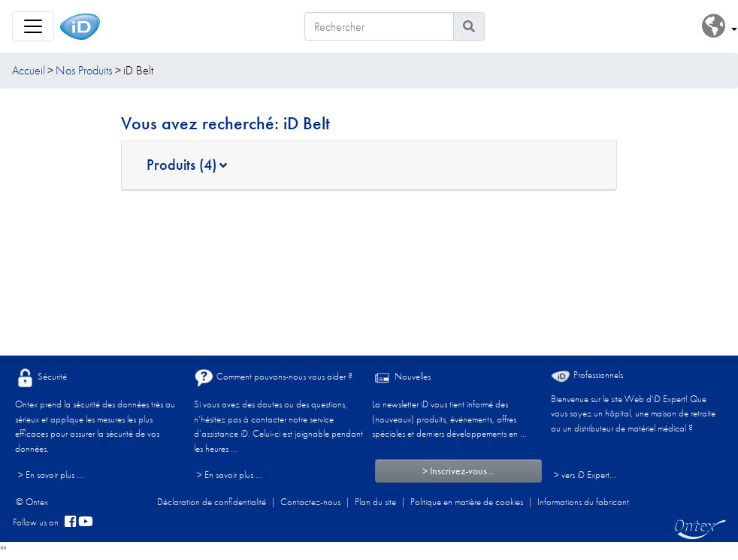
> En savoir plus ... (51, 475)
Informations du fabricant (583, 502)
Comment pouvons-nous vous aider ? (273, 378)
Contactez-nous (310, 502)
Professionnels (587, 375)
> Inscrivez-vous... (458, 471)
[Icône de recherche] (469, 26)
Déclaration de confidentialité (212, 502)
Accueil (29, 70)
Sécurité (41, 378)
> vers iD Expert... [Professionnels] (585, 475)
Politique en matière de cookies (467, 502)
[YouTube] (86, 522)
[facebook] (70, 522)
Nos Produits (84, 70)
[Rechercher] (379, 26)
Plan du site (375, 502)
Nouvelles (401, 378)
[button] (720, 27)
